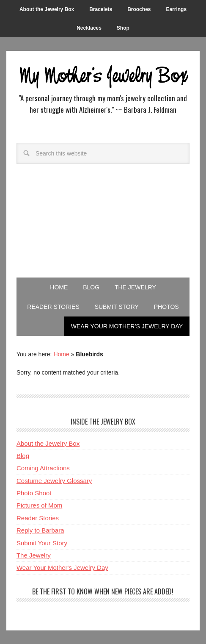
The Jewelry (34, 555)
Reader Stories (38, 518)
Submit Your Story (42, 543)
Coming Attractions (43, 468)
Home (61, 354)
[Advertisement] (103, 231)
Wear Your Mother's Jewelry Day (62, 568)
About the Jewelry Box (48, 443)
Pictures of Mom (39, 505)
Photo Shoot (34, 493)
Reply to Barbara (40, 530)
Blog (23, 456)
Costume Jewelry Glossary (54, 481)
